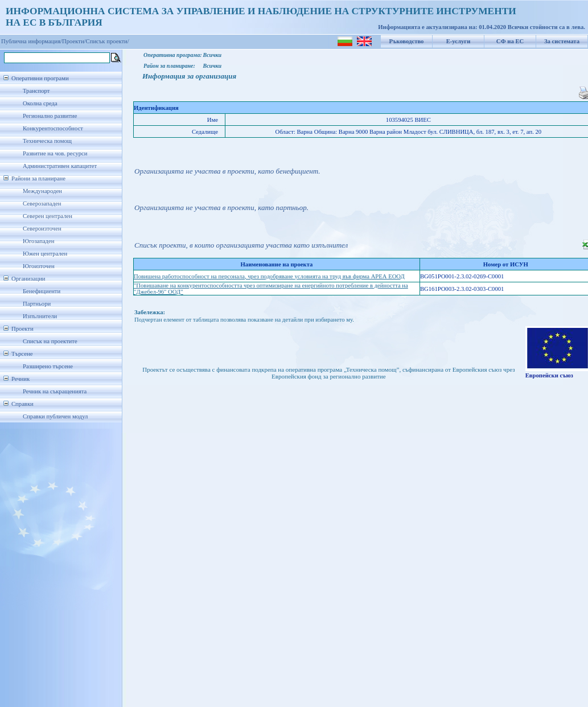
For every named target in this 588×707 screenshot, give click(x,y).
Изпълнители (40, 316)
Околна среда (40, 103)
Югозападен (38, 241)
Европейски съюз (549, 375)
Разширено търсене (48, 366)
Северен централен (48, 216)
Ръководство (407, 41)
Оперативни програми (40, 78)
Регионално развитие (50, 116)
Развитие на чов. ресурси (55, 153)
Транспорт (36, 91)
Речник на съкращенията (55, 391)
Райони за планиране (38, 178)
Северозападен (42, 204)
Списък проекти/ (108, 41)
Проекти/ (74, 41)
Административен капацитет (60, 166)
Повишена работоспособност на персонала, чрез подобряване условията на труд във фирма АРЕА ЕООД (269, 276)
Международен (42, 191)
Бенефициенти (42, 291)
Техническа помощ (47, 141)
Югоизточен (39, 266)
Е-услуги (459, 41)
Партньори (37, 304)
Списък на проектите (50, 341)
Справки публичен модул (55, 416)
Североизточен (42, 229)
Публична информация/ (32, 41)
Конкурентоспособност (53, 128)
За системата (562, 41)
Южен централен (45, 254)
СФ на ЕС (510, 41)
